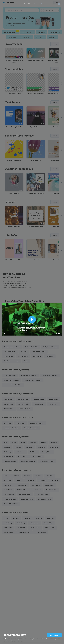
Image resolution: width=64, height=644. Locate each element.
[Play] (4, 334)
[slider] (32, 336)
